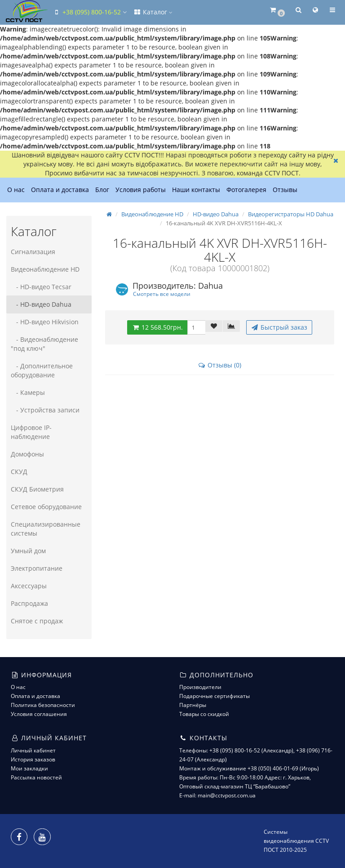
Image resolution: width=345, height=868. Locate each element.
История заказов (33, 759)
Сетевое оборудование (46, 507)
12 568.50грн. (157, 327)
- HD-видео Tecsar (41, 287)
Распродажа (29, 603)
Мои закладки (29, 768)
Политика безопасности (43, 705)
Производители (200, 687)
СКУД (19, 472)
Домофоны (27, 454)
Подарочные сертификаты (215, 696)
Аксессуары (29, 586)
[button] (277, 10)
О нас (16, 190)
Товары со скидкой (204, 714)
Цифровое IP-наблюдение (31, 432)
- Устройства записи (45, 410)
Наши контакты (196, 190)
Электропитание (37, 568)
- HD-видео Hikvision (45, 322)
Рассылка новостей (36, 777)
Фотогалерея (246, 190)
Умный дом (28, 551)
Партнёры (193, 705)
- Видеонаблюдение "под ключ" (44, 344)
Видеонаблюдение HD (45, 269)
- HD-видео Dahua (41, 304)
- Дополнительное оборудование (42, 370)
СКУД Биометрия (37, 489)
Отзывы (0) (219, 365)
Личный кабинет (33, 750)
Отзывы (285, 190)
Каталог (153, 12)
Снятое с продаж (37, 621)
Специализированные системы (46, 529)
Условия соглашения (39, 714)
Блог (102, 190)
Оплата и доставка (60, 190)
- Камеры (28, 392)
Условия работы (141, 190)
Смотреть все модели (162, 294)
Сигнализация (33, 252)
